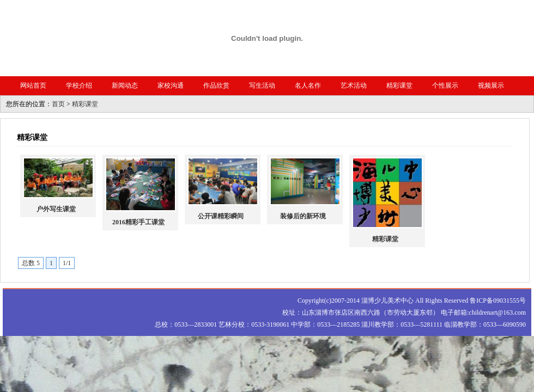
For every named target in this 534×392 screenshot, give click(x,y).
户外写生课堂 (56, 209)
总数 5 (31, 263)
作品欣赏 (216, 85)
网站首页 (33, 85)
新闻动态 (125, 85)
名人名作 (308, 85)
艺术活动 (354, 85)
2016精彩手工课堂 (138, 222)
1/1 (67, 263)
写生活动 (262, 85)
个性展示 (445, 85)
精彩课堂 (399, 85)
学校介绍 (79, 85)
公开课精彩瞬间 (221, 216)
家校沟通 (171, 85)
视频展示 (491, 85)
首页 (58, 104)
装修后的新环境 (303, 216)
